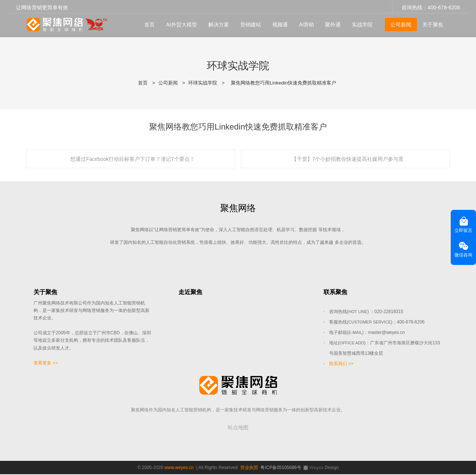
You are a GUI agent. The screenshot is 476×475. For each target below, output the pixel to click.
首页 (148, 23)
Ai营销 (305, 23)
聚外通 (331, 23)
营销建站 (249, 23)
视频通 (278, 23)
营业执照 (249, 468)
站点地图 (238, 428)
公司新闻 (399, 23)
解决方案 (217, 23)
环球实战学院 (203, 83)
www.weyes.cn (179, 468)
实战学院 (361, 23)
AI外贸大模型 (180, 23)
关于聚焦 (431, 23)
